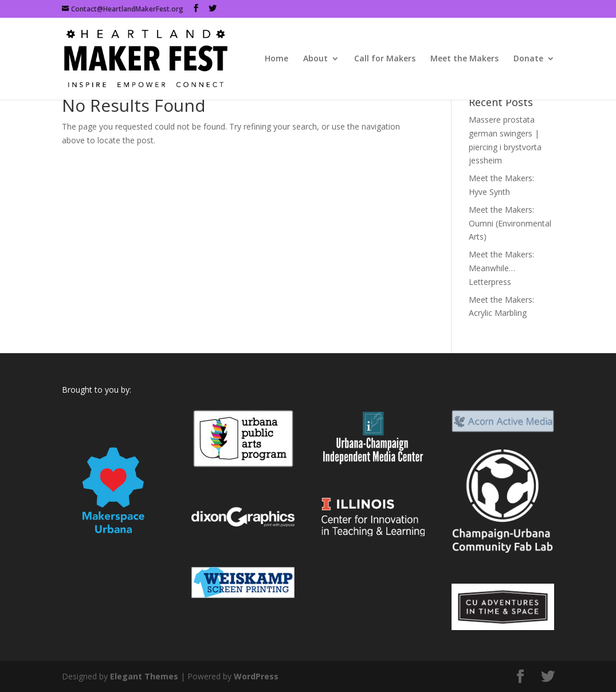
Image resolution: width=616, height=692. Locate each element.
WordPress (256, 676)
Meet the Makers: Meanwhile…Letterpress (501, 268)
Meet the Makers (464, 59)
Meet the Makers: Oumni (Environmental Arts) (510, 223)
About (315, 59)
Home (276, 59)
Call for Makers (385, 59)
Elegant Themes (144, 676)
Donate (528, 59)
